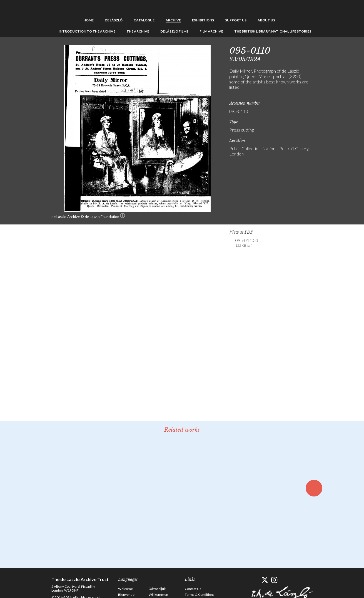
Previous (322, 50)
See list (331, 50)
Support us (236, 20)
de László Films (174, 31)
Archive (173, 20)
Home (88, 20)
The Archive (138, 31)
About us (266, 20)
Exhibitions (203, 20)
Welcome (125, 589)
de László (114, 20)
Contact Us (193, 589)
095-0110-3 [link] (247, 243)
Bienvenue (126, 595)
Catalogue (144, 20)
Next (340, 50)
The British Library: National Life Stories (273, 31)
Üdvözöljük (157, 589)
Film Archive (211, 31)
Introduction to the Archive (87, 31)
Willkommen (158, 595)
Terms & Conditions (200, 595)
